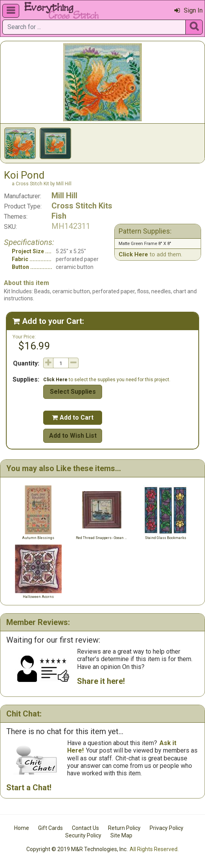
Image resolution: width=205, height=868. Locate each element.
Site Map (121, 835)
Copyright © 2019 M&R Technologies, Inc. (77, 849)
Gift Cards (50, 828)
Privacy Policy (167, 828)
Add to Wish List (73, 436)
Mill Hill (64, 196)
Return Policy (124, 828)
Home (22, 828)
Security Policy (83, 835)
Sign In (189, 10)
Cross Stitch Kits (82, 206)
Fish (59, 216)
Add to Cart (73, 418)
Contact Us (85, 828)
